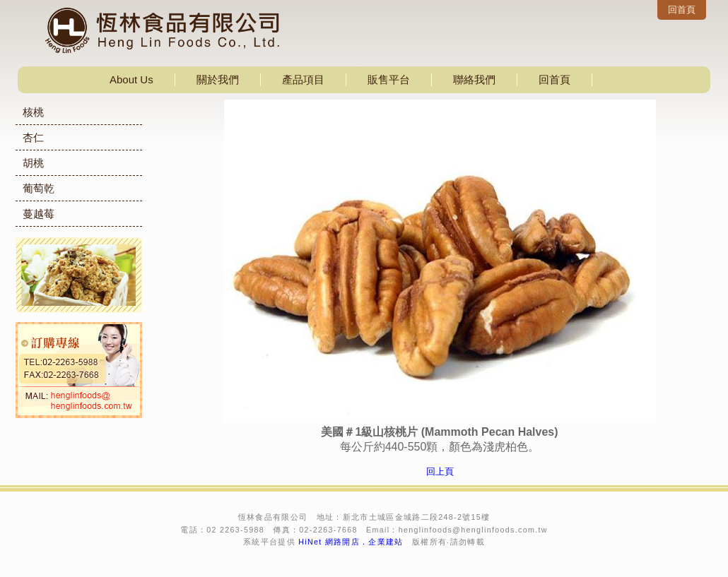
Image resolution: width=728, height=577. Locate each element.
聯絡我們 (474, 79)
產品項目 (303, 79)
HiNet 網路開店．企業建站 (351, 542)
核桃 (33, 112)
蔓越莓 (39, 214)
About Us (131, 79)
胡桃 (33, 163)
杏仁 (33, 137)
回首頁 (682, 10)
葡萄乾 (39, 188)
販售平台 (389, 79)
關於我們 (218, 79)
